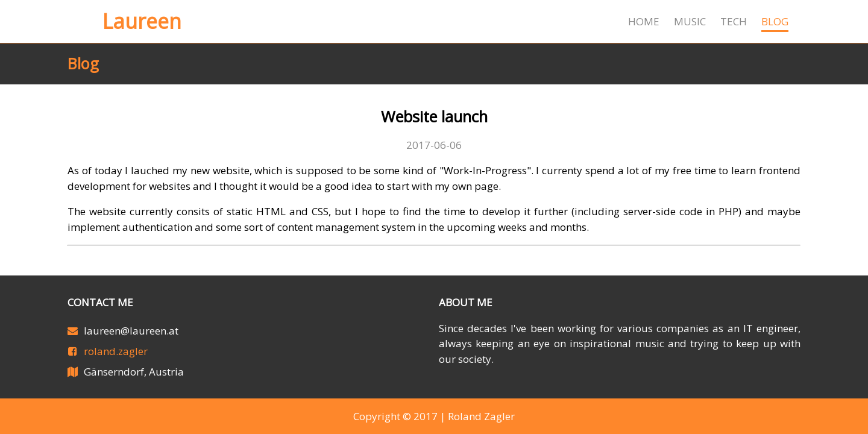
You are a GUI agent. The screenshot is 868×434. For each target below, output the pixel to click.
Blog (775, 21)
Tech (734, 21)
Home (644, 21)
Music (690, 21)
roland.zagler (116, 351)
